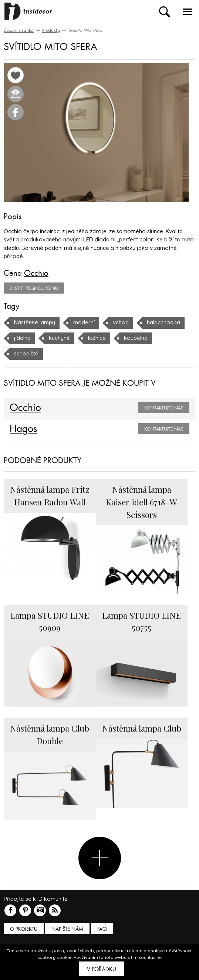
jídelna (22, 338)
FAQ (102, 929)
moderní (84, 322)
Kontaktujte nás (164, 408)
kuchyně (59, 338)
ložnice (97, 338)
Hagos (23, 429)
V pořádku (102, 969)
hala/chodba (163, 322)
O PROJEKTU (24, 929)
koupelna (136, 338)
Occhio (36, 273)
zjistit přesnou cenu (34, 288)
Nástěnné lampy (35, 322)
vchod (121, 322)
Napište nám (67, 929)
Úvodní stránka (19, 30)
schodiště (26, 353)
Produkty (51, 30)
